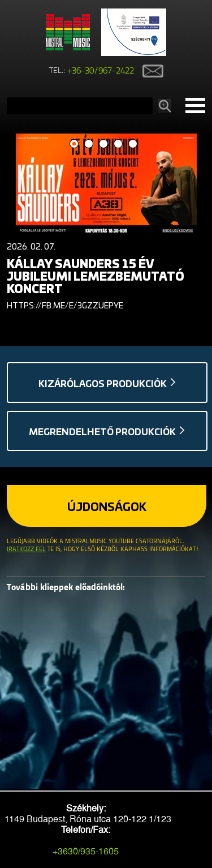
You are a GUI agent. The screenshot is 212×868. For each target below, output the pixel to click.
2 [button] (88, 144)
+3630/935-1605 (86, 851)
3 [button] (103, 144)
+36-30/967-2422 (101, 71)
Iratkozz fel (26, 550)
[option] (106, 225)
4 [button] (118, 144)
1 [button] (74, 144)
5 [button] (133, 144)
